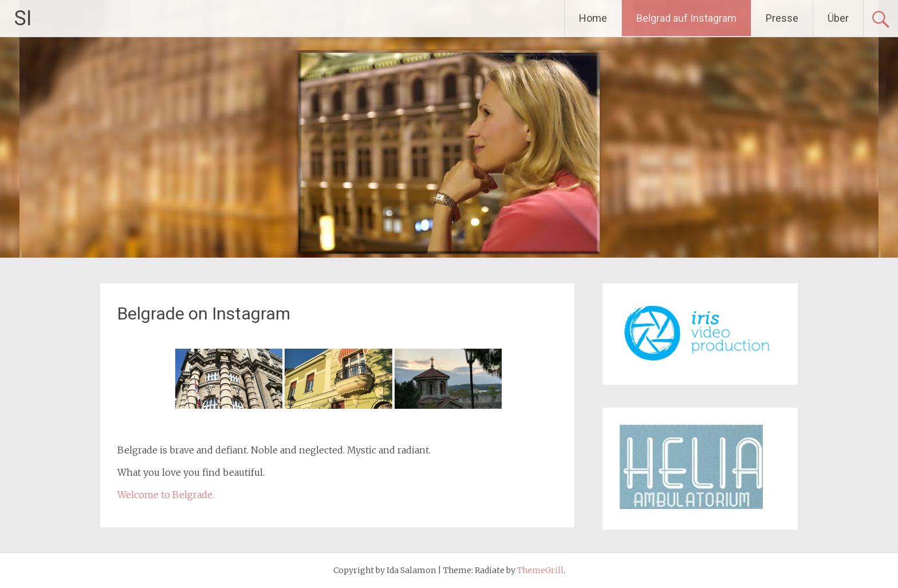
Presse (782, 18)
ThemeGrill (540, 570)
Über (838, 18)
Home (593, 18)
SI (23, 18)
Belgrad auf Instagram (686, 18)
